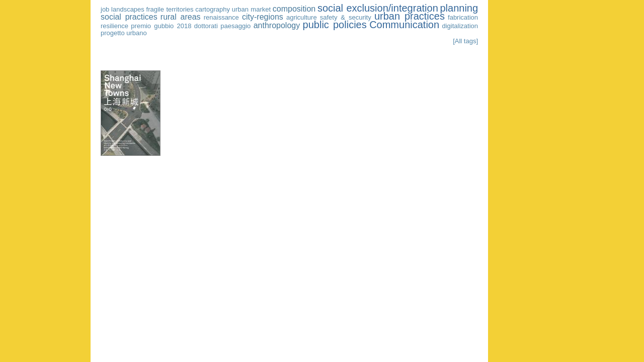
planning (459, 8)
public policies (335, 25)
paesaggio (235, 26)
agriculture (302, 17)
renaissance (221, 17)
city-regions (263, 17)
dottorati (206, 26)
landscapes (128, 9)
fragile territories (170, 9)
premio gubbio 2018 (161, 26)
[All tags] (465, 41)
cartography (213, 9)
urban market (251, 9)
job (105, 9)
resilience (114, 26)
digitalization (460, 26)
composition (294, 9)
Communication (404, 25)
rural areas (181, 17)
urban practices (410, 16)
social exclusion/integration (378, 8)
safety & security (346, 17)
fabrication (463, 17)
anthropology (277, 25)
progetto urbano (124, 33)
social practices (129, 17)
